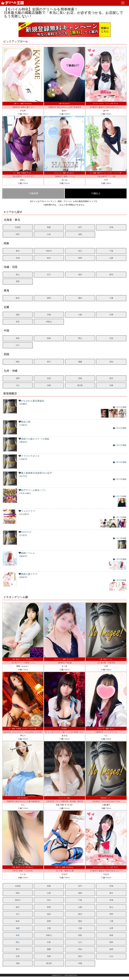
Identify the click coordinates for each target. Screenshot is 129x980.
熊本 (111, 378)
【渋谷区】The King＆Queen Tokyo (106, 801)
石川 (49, 275)
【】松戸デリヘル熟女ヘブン (23, 663)
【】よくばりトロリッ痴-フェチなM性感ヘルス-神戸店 (67, 732)
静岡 (49, 298)
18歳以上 (96, 193)
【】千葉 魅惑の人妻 (64, 871)
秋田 (18, 234)
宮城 (111, 227)
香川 (49, 362)
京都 (49, 315)
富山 (18, 275)
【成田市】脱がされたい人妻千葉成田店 (64, 107)
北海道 (18, 227)
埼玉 (80, 251)
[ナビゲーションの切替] (123, 3)
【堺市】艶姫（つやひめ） (23, 871)
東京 (18, 251)
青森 (49, 227)
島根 (49, 338)
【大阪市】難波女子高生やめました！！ (106, 107)
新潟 (111, 275)
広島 (111, 338)
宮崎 (49, 385)
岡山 (80, 338)
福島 (80, 234)
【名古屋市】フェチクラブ (23, 176)
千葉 (111, 251)
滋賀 (18, 315)
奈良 (18, 322)
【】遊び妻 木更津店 (106, 663)
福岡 (18, 378)
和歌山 (49, 322)
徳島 (18, 362)
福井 (80, 275)
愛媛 (80, 362)
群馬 (80, 258)
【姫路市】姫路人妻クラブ (23, 107)
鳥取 (18, 338)
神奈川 (49, 251)
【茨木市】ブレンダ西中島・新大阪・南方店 (64, 801)
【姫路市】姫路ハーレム (64, 176)
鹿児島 (80, 385)
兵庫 (111, 315)
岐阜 (18, 298)
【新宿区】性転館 (64, 663)
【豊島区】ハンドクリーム (106, 732)
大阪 (80, 315)
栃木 (49, 258)
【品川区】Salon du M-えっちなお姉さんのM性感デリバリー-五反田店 (32, 732)
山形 (49, 234)
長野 (18, 281)
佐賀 (49, 378)
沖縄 (111, 385)
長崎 (80, 378)
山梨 (111, 258)
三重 (111, 298)
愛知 (80, 298)
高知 (111, 362)
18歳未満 (33, 193)
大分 (18, 385)
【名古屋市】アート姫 (106, 176)
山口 (18, 345)
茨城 (18, 258)
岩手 (80, 227)
